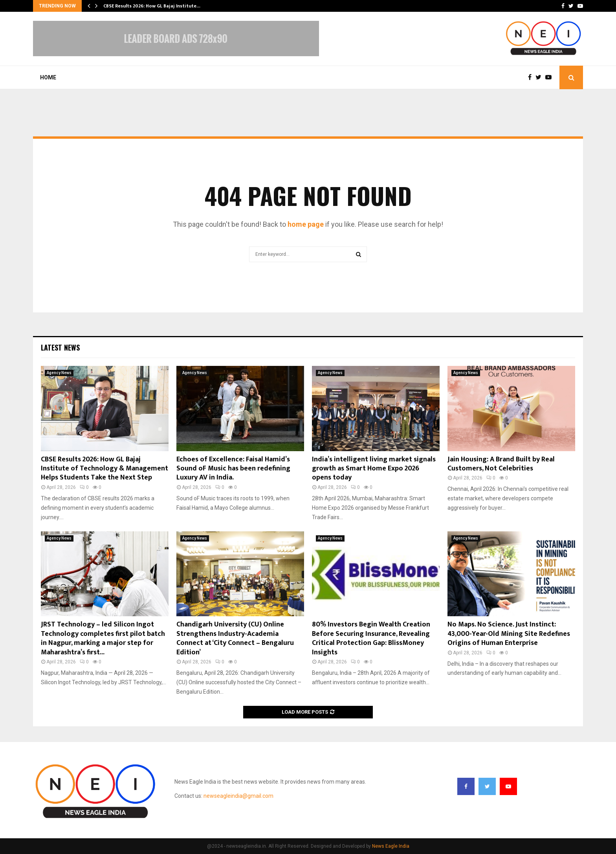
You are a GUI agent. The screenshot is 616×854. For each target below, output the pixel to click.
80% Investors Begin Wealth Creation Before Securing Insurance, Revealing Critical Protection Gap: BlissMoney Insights (371, 638)
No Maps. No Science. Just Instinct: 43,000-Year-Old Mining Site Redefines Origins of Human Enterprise (509, 634)
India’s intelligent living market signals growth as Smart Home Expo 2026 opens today (374, 469)
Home (48, 77)
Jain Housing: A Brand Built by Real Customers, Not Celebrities (501, 464)
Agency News (59, 373)
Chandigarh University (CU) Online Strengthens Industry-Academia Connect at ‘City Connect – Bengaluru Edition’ (235, 638)
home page (306, 224)
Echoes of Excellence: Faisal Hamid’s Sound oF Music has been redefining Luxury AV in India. (233, 469)
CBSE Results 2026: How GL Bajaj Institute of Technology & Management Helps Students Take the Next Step (104, 469)
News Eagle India (391, 846)
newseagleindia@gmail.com (238, 796)
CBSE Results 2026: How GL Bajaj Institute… (152, 6)
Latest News (60, 347)
